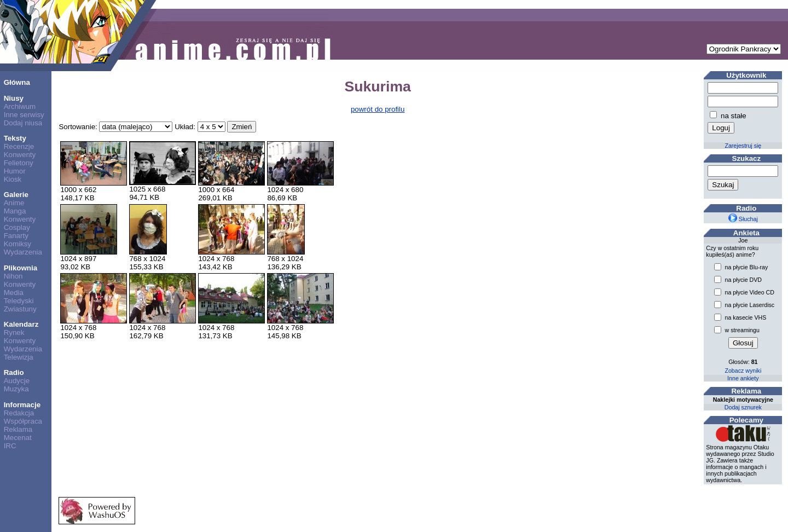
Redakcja (19, 413)
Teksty (15, 138)
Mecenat (18, 438)
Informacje (22, 405)
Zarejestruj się (743, 146)
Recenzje (19, 146)
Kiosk (13, 179)
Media (14, 293)
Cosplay (17, 227)
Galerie (16, 195)
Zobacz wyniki (743, 371)
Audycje (17, 381)
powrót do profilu (378, 109)
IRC (10, 446)
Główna (17, 82)
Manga (15, 211)
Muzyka (16, 389)
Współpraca (23, 421)
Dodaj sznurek (743, 407)
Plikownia (21, 268)
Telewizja (19, 357)
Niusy (14, 98)
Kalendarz (21, 324)
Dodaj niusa (23, 123)
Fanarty (16, 236)
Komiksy (18, 244)
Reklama (18, 429)
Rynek (14, 332)
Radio (14, 372)
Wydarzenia (23, 252)
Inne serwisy (24, 115)
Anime (14, 203)
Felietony (19, 163)
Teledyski (19, 301)
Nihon (13, 276)
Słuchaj (743, 219)
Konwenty (20, 155)
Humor (15, 171)
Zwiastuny (20, 309)
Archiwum (20, 106)
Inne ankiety (743, 378)
